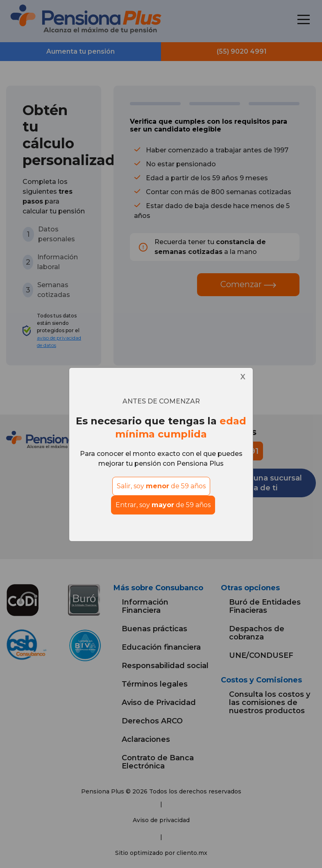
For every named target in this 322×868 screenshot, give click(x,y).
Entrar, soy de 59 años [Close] (163, 505)
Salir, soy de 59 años (161, 486)
